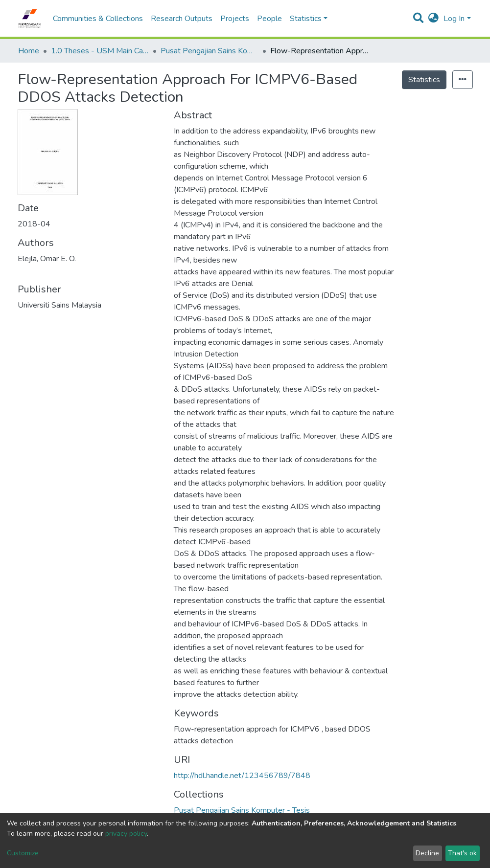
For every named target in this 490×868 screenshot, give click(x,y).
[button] (433, 19)
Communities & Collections (98, 19)
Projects (235, 19)
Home (29, 51)
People (269, 19)
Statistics (424, 80)
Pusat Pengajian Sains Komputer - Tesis (210, 51)
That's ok (462, 853)
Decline (427, 853)
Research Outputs (182, 19)
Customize (23, 853)
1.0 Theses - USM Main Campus (100, 51)
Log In (454, 19)
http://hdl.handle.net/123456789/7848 (242, 776)
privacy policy (126, 834)
